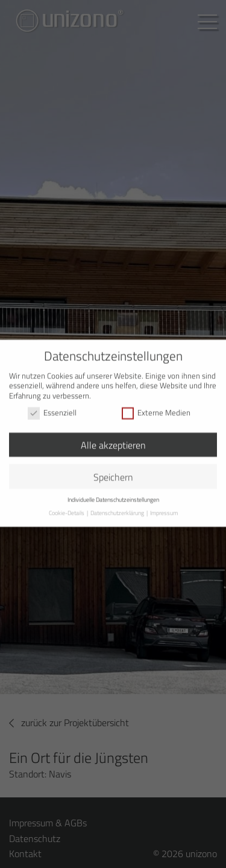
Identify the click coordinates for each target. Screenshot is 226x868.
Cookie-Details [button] (67, 507)
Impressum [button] (164, 507)
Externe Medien (156, 407)
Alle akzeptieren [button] (113, 439)
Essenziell (52, 407)
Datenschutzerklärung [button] (118, 507)
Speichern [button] (113, 471)
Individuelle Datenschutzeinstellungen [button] (113, 494)
